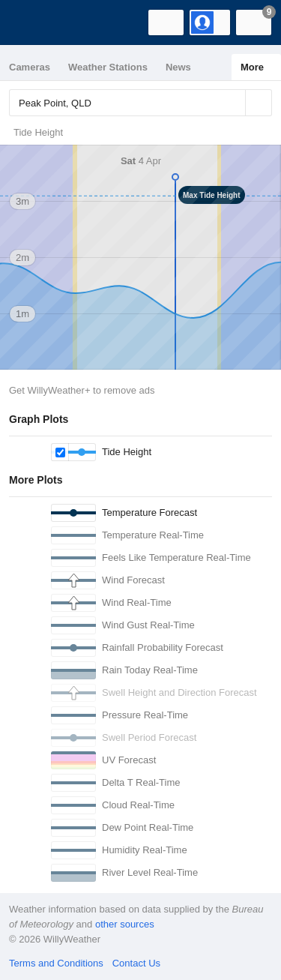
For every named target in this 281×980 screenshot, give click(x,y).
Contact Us (136, 963)
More (252, 67)
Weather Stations (108, 67)
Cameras (30, 67)
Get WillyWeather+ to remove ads (82, 390)
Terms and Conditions (56, 963)
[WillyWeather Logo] (34, 22)
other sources (125, 924)
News (178, 67)
